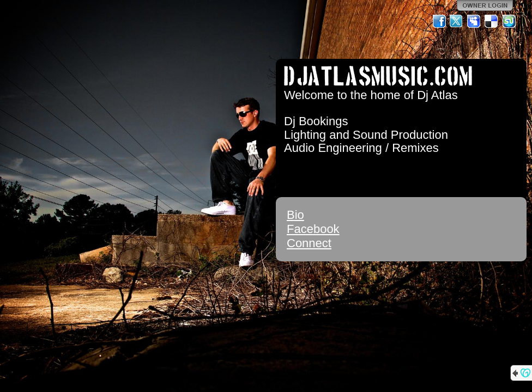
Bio (295, 215)
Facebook (313, 229)
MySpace (474, 21)
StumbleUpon (509, 21)
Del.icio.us (492, 21)
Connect (309, 243)
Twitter (457, 21)
